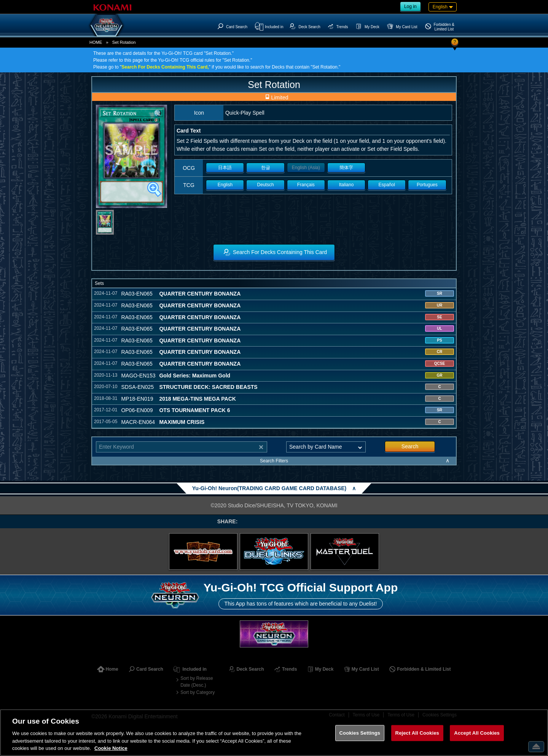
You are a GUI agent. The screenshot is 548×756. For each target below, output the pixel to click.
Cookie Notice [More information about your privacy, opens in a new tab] (111, 748)
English (225, 185)
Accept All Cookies (477, 733)
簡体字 (346, 168)
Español (387, 185)
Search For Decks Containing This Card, (165, 67)
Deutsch (266, 185)
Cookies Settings (360, 733)
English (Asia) (306, 168)
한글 (266, 168)
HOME (96, 42)
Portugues (427, 185)
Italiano (346, 185)
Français (306, 185)
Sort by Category (198, 692)
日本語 (225, 168)
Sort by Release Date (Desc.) (197, 682)
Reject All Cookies (417, 733)
